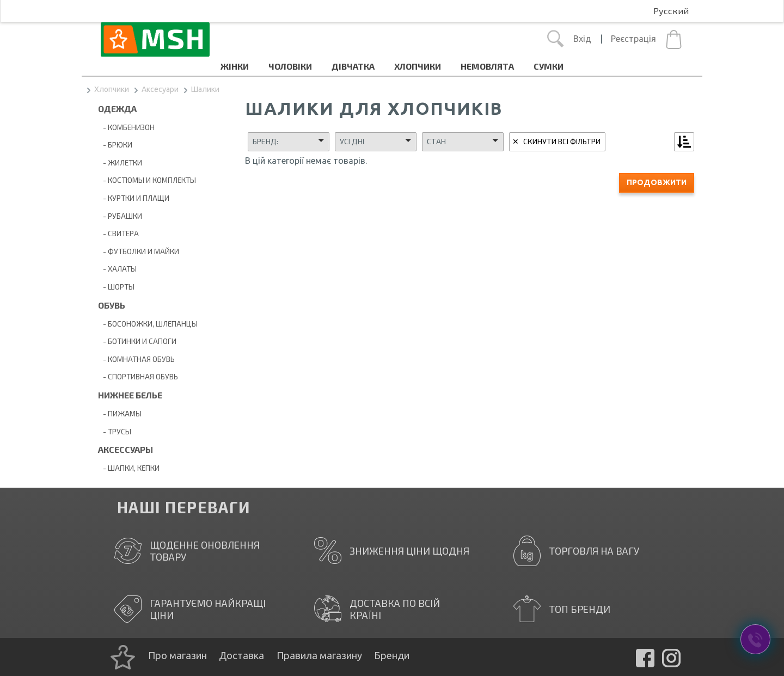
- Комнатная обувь (136, 359)
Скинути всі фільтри (562, 141)
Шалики (205, 89)
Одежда (117, 109)
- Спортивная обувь (138, 376)
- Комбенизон (126, 127)
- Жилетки (120, 162)
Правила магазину (319, 655)
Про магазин (177, 655)
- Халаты (117, 269)
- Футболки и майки (139, 251)
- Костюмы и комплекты (147, 180)
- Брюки (115, 145)
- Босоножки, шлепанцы (148, 324)
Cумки (549, 66)
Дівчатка (353, 66)
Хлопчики (418, 66)
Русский (671, 11)
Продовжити (657, 182)
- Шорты (116, 287)
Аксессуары (125, 449)
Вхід (582, 39)
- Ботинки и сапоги (137, 341)
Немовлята (487, 66)
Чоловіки (290, 66)
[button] (289, 142)
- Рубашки (120, 216)
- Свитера (118, 233)
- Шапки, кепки (129, 468)
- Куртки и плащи (134, 198)
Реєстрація (633, 39)
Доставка (241, 655)
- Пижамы (120, 413)
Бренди (392, 655)
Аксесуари (160, 89)
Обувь (112, 305)
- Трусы (115, 431)
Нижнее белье (130, 395)
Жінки (235, 66)
